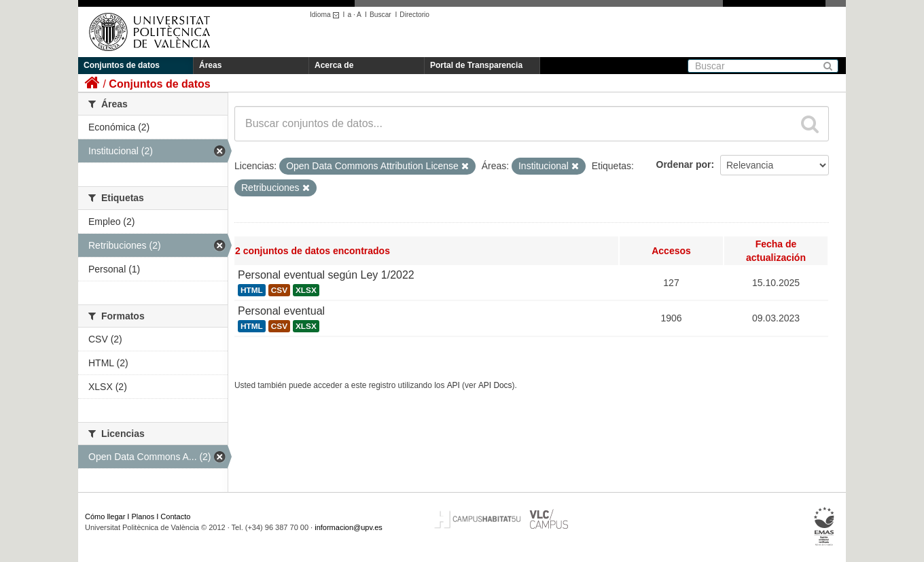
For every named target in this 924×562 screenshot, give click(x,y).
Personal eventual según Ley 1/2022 (326, 275)
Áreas (210, 65)
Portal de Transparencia (476, 65)
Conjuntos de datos (122, 65)
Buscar (380, 15)
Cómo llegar (105, 516)
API (454, 385)
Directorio (414, 15)
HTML (252, 290)
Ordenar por (684, 164)
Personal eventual (281, 311)
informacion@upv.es (349, 527)
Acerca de (334, 65)
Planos (143, 516)
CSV (279, 290)
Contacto (175, 516)
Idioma (326, 15)
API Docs (495, 385)
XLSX (306, 290)
